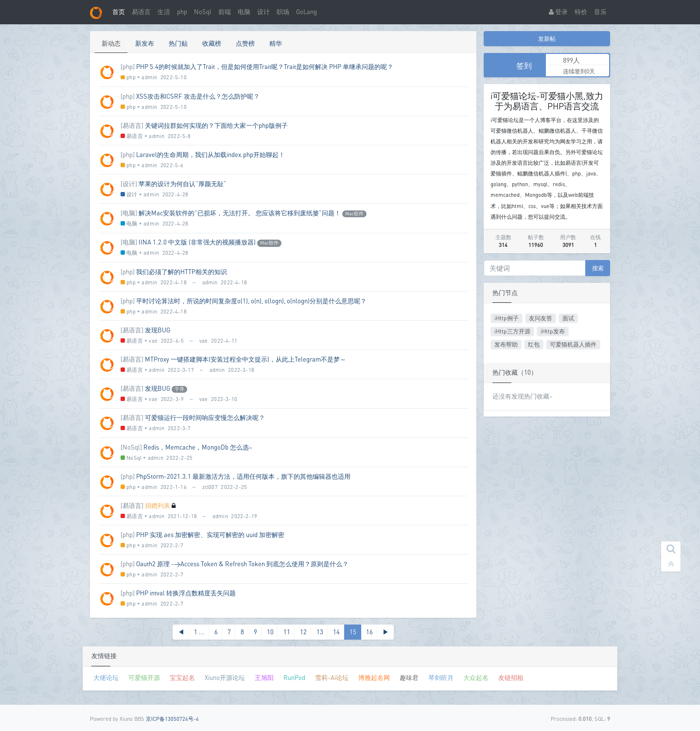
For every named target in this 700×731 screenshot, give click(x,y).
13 (320, 632)
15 (353, 632)
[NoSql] (131, 447)
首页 (119, 12)
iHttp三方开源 (512, 331)
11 (287, 632)
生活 (164, 12)
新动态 (111, 43)
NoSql (203, 12)
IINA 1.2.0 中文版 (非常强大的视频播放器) (197, 242)
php (182, 12)
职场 (283, 12)
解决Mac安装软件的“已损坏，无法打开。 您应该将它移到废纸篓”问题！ (240, 213)
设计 (263, 12)
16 (369, 632)
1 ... (199, 632)
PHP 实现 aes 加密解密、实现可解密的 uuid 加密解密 (210, 535)
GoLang (306, 12)
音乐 (600, 12)
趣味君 (409, 678)
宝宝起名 (182, 678)
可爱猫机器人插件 (573, 344)
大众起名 (476, 678)
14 (336, 632)
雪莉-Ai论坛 (332, 678)
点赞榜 (245, 43)
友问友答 (541, 318)
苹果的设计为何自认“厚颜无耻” (183, 184)
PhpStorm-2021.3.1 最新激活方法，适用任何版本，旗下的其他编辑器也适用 (243, 476)
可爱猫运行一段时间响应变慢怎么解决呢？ (205, 418)
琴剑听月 (441, 678)
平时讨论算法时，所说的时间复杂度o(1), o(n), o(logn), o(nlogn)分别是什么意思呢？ (251, 301)
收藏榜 (212, 43)
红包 (534, 344)
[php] (128, 67)
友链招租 (511, 678)
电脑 (244, 12)
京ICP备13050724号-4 (172, 719)
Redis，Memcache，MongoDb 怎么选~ (198, 447)
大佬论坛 (106, 678)
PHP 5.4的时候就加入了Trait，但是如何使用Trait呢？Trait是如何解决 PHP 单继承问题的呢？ (265, 67)
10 (270, 632)
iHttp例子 (507, 318)
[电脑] (129, 213)
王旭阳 (264, 678)
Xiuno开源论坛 (225, 678)
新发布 (145, 43)
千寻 (179, 389)
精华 (276, 43)
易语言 (141, 12)
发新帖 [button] (547, 39)
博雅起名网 (374, 678)
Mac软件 (354, 213)
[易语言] (132, 125)
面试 (568, 318)
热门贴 (178, 43)
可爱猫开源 (144, 678)
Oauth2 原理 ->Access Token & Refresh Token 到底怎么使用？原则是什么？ (242, 564)
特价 (581, 12)
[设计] (129, 184)
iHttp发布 (553, 331)
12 (303, 632)
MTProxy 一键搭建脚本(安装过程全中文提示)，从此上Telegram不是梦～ (245, 359)
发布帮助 (506, 344)
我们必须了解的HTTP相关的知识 (182, 272)
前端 (225, 12)
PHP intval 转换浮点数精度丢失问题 (186, 593)
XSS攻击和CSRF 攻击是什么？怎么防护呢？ (198, 96)
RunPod (294, 678)
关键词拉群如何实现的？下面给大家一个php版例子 (216, 125)
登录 (558, 12)
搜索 (598, 268)
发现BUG (157, 330)
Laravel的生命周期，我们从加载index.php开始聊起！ (210, 155)
